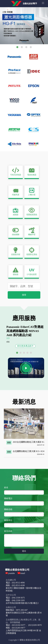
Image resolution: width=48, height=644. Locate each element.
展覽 (9, 443)
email (23, 573)
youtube (12, 573)
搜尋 (24, 295)
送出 (24, 551)
